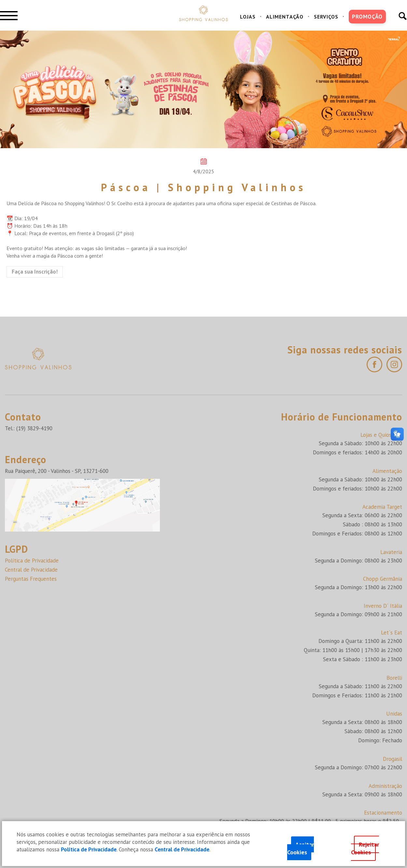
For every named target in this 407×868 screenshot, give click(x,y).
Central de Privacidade (31, 570)
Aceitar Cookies (301, 848)
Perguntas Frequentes (31, 579)
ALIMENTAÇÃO (285, 17)
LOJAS (248, 17)
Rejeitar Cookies (365, 848)
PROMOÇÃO (367, 17)
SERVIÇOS (326, 17)
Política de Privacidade (32, 561)
